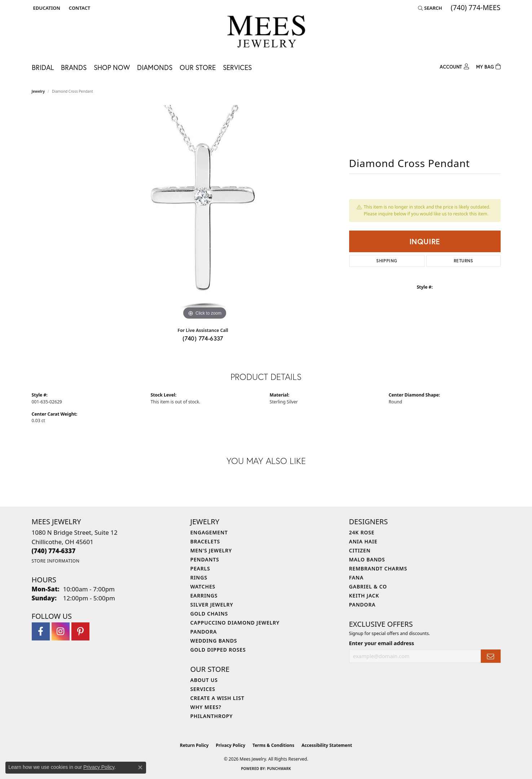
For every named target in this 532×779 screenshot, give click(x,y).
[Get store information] (56, 561)
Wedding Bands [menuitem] (214, 641)
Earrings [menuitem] (204, 596)
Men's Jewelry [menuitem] (211, 550)
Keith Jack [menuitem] (364, 596)
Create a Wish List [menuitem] (217, 698)
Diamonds (155, 67)
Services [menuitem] (203, 689)
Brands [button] (74, 67)
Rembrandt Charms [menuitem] (378, 568)
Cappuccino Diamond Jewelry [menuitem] (235, 623)
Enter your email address (382, 643)
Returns (463, 261)
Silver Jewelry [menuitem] (212, 605)
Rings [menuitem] (199, 577)
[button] (46, 8)
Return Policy (194, 745)
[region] (205, 213)
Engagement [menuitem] (209, 532)
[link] (79, 8)
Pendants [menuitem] (205, 559)
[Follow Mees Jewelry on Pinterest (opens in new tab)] (80, 631)
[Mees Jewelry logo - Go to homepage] (266, 33)
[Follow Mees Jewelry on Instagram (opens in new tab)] (61, 631)
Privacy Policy (230, 745)
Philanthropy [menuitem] (212, 716)
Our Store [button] (198, 67)
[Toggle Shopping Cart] (488, 66)
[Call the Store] (54, 551)
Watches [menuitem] (203, 587)
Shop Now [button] (112, 67)
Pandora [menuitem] (204, 632)
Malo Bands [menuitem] (367, 559)
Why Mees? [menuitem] (206, 707)
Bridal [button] (43, 67)
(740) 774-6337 (203, 338)
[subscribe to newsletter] (491, 656)
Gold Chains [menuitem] (209, 614)
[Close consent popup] (140, 767)
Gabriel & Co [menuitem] (368, 587)
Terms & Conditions (273, 745)
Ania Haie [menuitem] (363, 541)
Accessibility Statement (327, 745)
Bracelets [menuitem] (205, 541)
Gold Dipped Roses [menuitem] (218, 650)
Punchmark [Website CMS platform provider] (279, 769)
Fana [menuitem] (356, 577)
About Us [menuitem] (204, 680)
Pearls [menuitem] (200, 568)
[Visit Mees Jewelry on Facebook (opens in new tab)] (41, 631)
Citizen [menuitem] (360, 550)
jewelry (38, 91)
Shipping (387, 261)
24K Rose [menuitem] (362, 532)
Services (237, 67)
